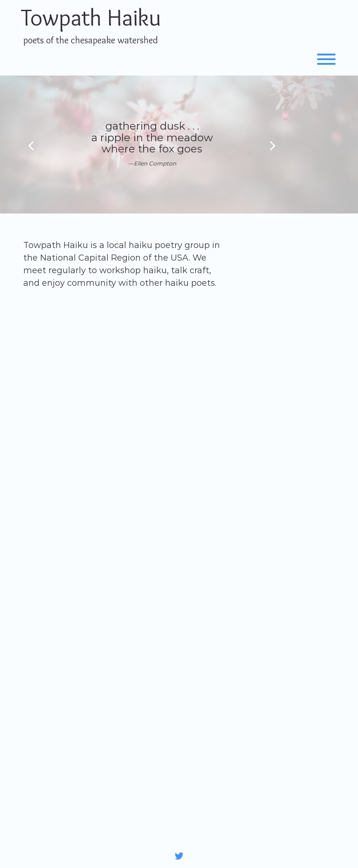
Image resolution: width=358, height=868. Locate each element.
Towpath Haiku (91, 17)
